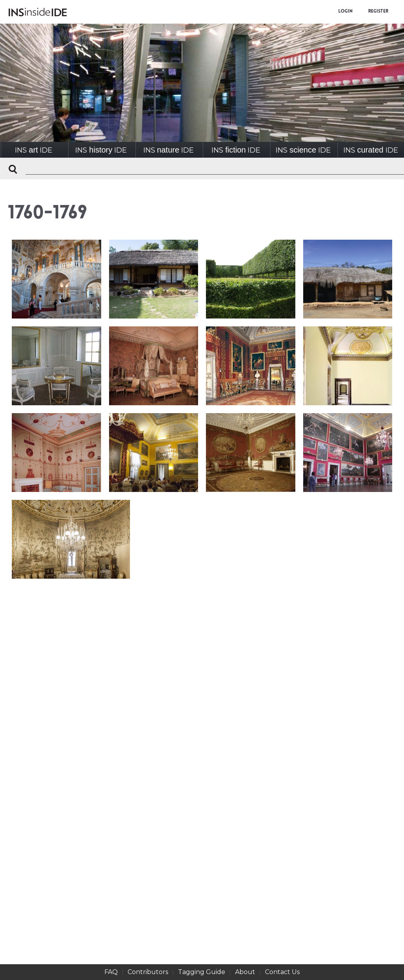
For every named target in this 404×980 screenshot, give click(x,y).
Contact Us (282, 972)
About (245, 972)
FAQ (111, 972)
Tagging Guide (202, 972)
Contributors (148, 972)
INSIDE (34, 150)
